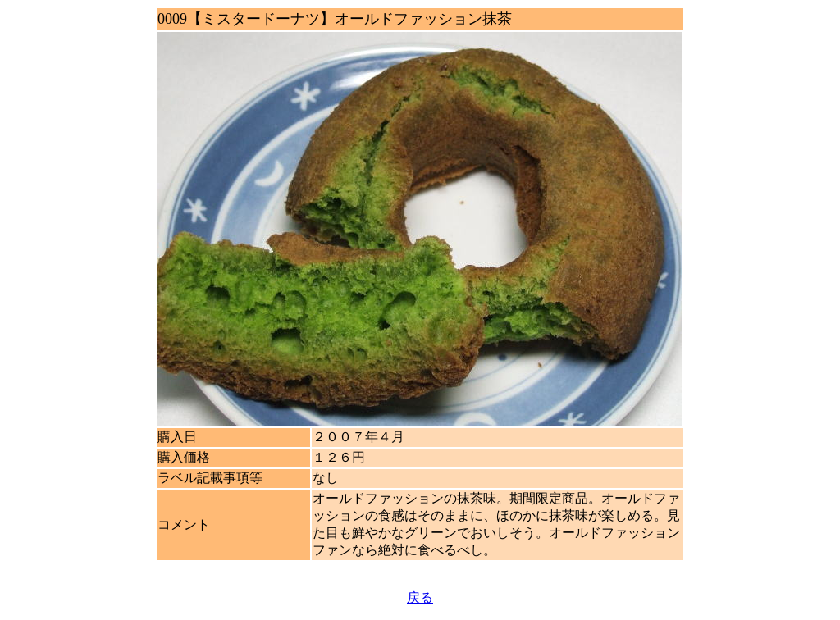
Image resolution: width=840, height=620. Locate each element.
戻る (420, 597)
